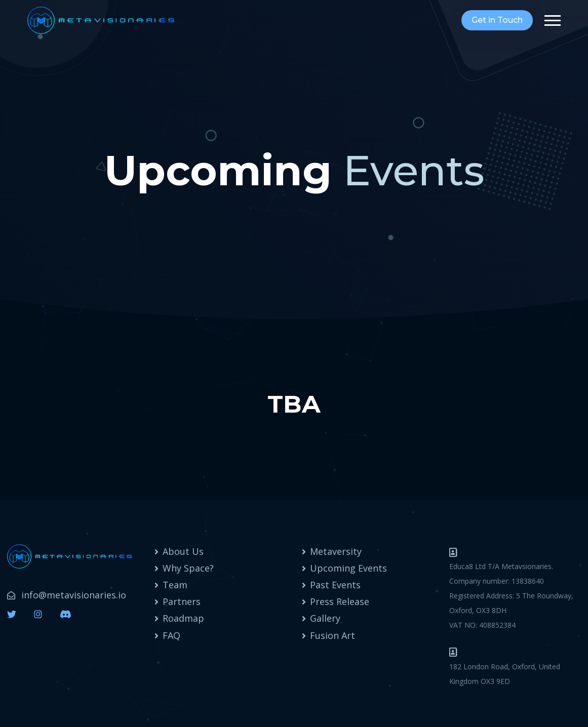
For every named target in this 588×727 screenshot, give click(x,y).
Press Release (340, 601)
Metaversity (336, 551)
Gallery (325, 618)
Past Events (335, 585)
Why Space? (188, 568)
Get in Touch (497, 20)
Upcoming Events (348, 568)
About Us (183, 551)
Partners (182, 601)
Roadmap (183, 618)
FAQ (171, 635)
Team (175, 585)
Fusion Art (332, 635)
